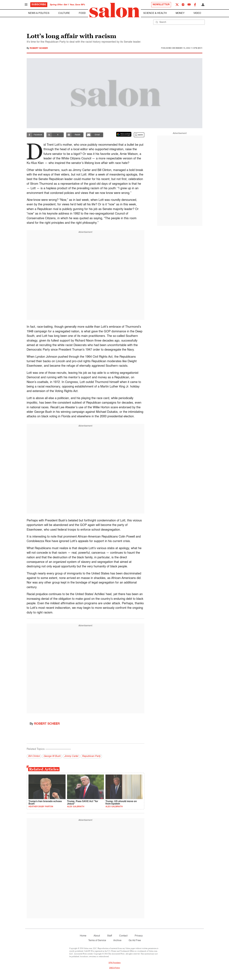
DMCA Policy (115, 968)
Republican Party (91, 756)
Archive (117, 941)
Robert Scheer (39, 48)
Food (82, 13)
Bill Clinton (34, 756)
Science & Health (155, 13)
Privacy (139, 936)
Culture (64, 13)
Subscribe (39, 5)
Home (83, 936)
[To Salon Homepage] (114, 10)
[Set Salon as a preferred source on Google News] (124, 134)
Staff (110, 936)
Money (180, 13)
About (97, 936)
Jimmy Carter (71, 756)
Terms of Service (97, 941)
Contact (123, 936)
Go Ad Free (135, 941)
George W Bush (52, 756)
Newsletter (161, 5)
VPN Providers (114, 963)
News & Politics (39, 13)
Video (197, 13)
